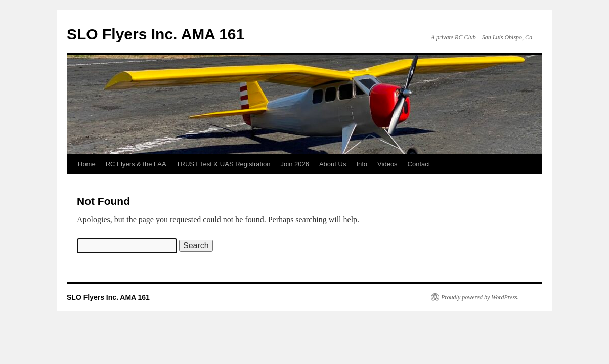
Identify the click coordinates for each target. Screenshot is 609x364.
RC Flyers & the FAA (136, 164)
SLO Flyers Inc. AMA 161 (156, 34)
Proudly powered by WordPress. (480, 297)
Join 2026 (295, 164)
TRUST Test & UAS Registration (224, 164)
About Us (333, 164)
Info (362, 164)
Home (87, 164)
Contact (419, 164)
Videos (387, 164)
